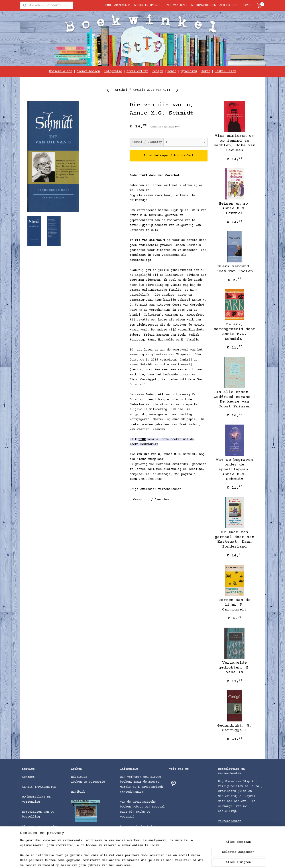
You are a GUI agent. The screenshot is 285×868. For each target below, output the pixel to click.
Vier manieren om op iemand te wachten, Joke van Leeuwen (235, 143)
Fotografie (113, 71)
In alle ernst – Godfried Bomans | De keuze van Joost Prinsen (235, 399)
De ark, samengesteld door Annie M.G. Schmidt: (235, 332)
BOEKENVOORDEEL (203, 5)
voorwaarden (48, 827)
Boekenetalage (61, 71)
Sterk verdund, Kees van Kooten (235, 269)
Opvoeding (189, 71)
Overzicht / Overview (151, 500)
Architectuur (137, 71)
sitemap (162, 860)
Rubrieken (79, 777)
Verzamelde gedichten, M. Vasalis (235, 668)
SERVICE (247, 5)
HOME (107, 5)
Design (158, 71)
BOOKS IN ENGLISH (148, 5)
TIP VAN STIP (177, 5)
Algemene (30, 827)
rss (174, 860)
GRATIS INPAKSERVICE (39, 787)
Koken (206, 71)
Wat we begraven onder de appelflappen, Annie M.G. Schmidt (235, 469)
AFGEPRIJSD (228, 5)
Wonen (172, 71)
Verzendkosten (230, 821)
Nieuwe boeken (88, 71)
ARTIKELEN (122, 5)
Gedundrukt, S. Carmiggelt (234, 728)
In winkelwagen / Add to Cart (169, 156)
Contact (28, 777)
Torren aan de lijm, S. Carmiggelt (235, 605)
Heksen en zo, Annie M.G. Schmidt (235, 208)
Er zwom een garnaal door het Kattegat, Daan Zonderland (234, 539)
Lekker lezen (225, 71)
